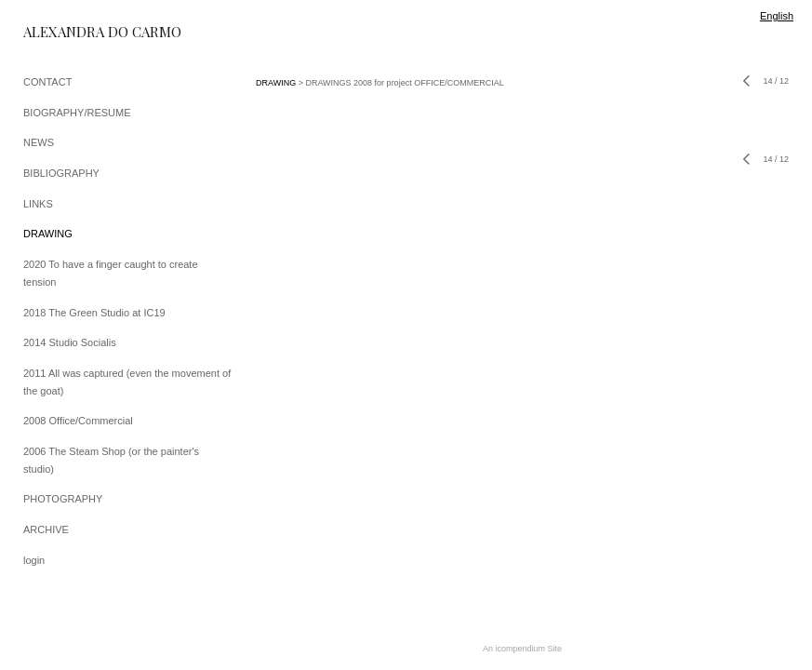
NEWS (39, 142)
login (34, 560)
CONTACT (47, 82)
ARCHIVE (46, 529)
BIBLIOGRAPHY (61, 173)
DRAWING (48, 234)
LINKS (38, 204)
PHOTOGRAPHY (63, 499)
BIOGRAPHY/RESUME (77, 113)
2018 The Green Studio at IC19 (94, 313)
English (777, 16)
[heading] (70, 32)
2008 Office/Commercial (78, 421)
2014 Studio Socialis (70, 342)
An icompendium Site (522, 649)
